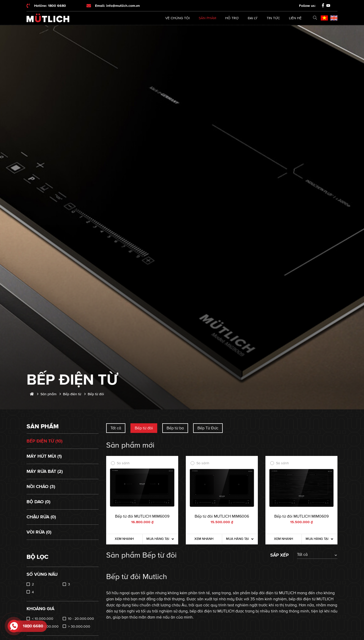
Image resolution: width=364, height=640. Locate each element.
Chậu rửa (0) (41, 517)
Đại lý (253, 18)
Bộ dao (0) (38, 502)
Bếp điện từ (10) (44, 441)
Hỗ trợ (232, 18)
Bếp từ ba (175, 428)
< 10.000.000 (43, 619)
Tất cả (116, 428)
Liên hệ (295, 18)
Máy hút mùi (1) (44, 456)
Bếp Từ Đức (208, 428)
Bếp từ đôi (144, 428)
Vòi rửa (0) (39, 532)
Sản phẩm (207, 18)
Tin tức (273, 18)
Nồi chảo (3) (41, 487)
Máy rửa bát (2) (45, 471)
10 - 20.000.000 (81, 619)
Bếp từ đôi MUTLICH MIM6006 (222, 516)
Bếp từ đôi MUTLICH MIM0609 (301, 516)
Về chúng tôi (177, 18)
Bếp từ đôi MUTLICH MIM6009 (142, 516)
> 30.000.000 (79, 626)
